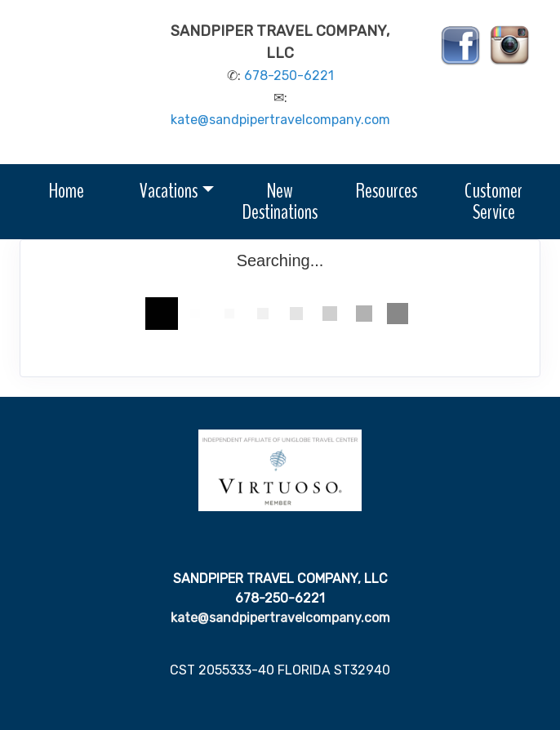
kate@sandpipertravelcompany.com (280, 120)
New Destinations (280, 201)
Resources (387, 191)
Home (67, 191)
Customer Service (493, 201)
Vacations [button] (169, 191)
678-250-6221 (289, 76)
